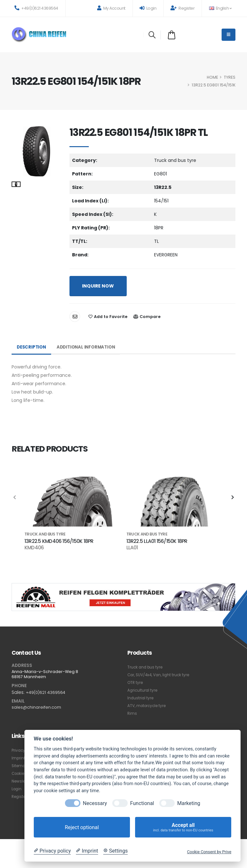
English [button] (220, 8)
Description (32, 347)
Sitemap (20, 766)
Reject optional (82, 827)
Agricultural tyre (144, 690)
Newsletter (23, 781)
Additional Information (89, 347)
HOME (212, 77)
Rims (132, 713)
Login (148, 8)
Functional (142, 803)
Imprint (19, 758)
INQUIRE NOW (98, 286)
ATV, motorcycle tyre (149, 706)
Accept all (183, 827)
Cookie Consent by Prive (209, 852)
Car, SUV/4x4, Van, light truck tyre (161, 675)
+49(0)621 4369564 (36, 8)
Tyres (230, 77)
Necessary (95, 803)
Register (183, 8)
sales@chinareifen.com (38, 707)
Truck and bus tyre (146, 667)
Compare (147, 317)
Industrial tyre (141, 698)
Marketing (189, 803)
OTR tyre (136, 682)
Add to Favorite (108, 317)
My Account (111, 8)
